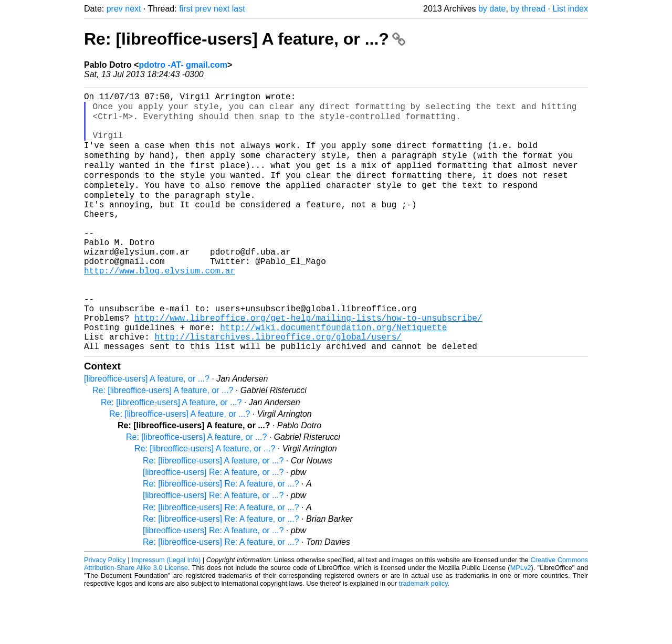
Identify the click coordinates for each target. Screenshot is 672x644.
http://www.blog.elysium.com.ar (160, 306)
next (133, 9)
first (186, 9)
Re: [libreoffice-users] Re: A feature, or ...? (221, 536)
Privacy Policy (105, 612)
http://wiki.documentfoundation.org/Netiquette (333, 375)
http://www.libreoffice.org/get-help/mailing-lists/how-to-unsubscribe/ (308, 364)
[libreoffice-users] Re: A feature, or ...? (213, 525)
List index (570, 9)
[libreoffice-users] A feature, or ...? (147, 431)
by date (492, 9)
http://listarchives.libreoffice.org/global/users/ (278, 387)
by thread (528, 9)
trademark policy (423, 636)
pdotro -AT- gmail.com (183, 65)
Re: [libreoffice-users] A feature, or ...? (245, 39)
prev (115, 9)
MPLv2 (521, 620)
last (239, 9)
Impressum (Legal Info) (166, 612)
